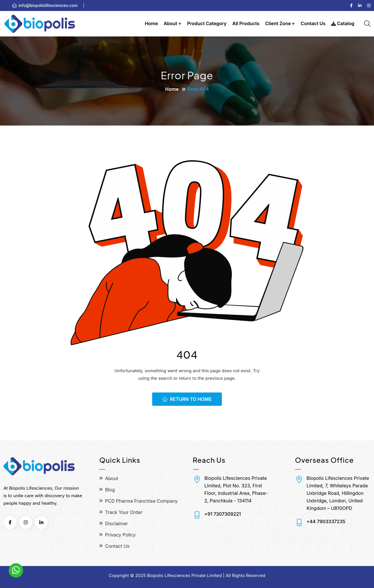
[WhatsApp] (16, 570)
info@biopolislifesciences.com (48, 5)
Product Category (207, 23)
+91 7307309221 (223, 514)
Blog (110, 490)
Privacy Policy (120, 535)
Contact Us (313, 23)
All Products (246, 23)
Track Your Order (124, 512)
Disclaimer (116, 524)
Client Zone (278, 23)
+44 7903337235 (326, 521)
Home (151, 23)
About (171, 23)
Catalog (343, 23)
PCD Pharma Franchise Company (141, 501)
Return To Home (187, 399)
